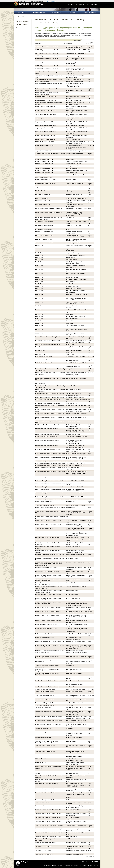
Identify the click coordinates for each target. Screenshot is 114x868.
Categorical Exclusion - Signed (73, 253)
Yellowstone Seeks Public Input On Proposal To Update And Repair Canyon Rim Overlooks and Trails (76, 713)
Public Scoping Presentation (73, 547)
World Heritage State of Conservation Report (46, 784)
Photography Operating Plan (73, 168)
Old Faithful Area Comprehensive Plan (45, 501)
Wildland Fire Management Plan (43, 728)
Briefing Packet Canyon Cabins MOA (75, 126)
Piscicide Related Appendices (73, 681)
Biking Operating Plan (71, 159)
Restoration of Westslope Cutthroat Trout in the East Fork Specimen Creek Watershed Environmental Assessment (76, 647)
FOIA (80, 866)
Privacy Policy (74, 866)
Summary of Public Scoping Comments (75, 505)
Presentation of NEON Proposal (74, 390)
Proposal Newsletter (71, 741)
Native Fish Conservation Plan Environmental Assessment (50, 394)
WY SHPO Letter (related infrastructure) (76, 255)
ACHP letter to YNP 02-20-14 (73, 499)
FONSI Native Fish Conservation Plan (75, 397)
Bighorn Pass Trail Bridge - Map (74, 100)
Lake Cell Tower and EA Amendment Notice (76, 245)
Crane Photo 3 (69, 284)
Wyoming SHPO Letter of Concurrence (75, 317)
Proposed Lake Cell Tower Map (73, 288)
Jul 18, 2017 (91, 373)
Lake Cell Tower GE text (72, 277)
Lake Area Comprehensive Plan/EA (44, 232)
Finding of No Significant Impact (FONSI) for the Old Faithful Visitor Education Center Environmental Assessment (76, 534)
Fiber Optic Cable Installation (43, 191)
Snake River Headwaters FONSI (74, 673)
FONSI (67, 93)
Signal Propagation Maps (72, 594)
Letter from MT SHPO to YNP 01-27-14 (75, 463)
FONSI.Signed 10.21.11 (72, 403)
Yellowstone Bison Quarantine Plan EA (45, 789)
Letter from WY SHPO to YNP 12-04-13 (75, 481)
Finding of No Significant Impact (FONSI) (76, 151)
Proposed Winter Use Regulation (74, 56)
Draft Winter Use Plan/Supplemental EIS (76, 50)
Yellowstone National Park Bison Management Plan (48, 810)
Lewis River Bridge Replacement (44, 357)
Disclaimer (90, 866)
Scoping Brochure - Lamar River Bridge (75, 347)
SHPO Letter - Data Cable (72, 286)
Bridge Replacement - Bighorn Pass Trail (46, 97)
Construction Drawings (71, 260)
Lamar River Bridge (40, 347)
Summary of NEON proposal (73, 386)
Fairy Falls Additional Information (74, 187)
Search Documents (90, 12)
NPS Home (60, 866)
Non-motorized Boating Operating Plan (75, 175)
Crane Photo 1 (69, 314)
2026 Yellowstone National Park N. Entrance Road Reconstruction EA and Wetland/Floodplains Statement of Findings (76, 430)
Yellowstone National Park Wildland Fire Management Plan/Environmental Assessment (76, 734)
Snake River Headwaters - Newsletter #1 (76, 656)
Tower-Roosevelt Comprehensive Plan (45, 691)
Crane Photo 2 (69, 323)
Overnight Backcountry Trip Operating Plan (76, 162)
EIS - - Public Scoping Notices (73, 810)
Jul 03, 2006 (91, 142)
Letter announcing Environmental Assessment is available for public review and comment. (76, 147)
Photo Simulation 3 (70, 257)
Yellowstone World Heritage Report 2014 (45, 843)
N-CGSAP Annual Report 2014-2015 (75, 749)
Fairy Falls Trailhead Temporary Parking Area (47, 187)
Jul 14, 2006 (91, 689)
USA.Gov (96, 866)
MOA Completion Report (72, 583)
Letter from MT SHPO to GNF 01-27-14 (75, 461)
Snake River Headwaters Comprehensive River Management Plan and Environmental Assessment (77, 662)
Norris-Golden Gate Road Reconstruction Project (48, 400)
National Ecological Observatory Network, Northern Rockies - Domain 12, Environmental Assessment (76, 374)
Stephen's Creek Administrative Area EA (45, 689)
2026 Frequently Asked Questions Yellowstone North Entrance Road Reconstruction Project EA (74, 442)
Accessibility (67, 866)
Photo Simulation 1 (70, 282)
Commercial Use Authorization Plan (44, 157)
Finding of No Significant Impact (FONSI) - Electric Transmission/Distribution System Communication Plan (76, 473)
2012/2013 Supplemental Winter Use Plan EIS (47, 46)
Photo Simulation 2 (70, 321)
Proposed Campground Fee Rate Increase (46, 568)
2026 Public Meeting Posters (73, 434)
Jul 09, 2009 (91, 695)
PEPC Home (22, 12)
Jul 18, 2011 (91, 755)
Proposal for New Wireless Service (74, 312)
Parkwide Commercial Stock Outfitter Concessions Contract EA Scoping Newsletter (75, 539)
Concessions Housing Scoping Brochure (76, 825)
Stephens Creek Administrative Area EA (76, 689)
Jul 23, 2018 (91, 357)
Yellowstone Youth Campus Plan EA (44, 847)
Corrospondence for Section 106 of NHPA (76, 587)
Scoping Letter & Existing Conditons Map (76, 406)
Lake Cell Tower (39, 245)
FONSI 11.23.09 (70, 355)
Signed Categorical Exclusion (73, 598)
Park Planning (72, 12)
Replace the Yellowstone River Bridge (45, 634)
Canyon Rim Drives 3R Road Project (44, 142)
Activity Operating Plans (72, 558)
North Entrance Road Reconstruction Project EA (47, 425)
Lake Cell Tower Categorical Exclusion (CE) (76, 310)
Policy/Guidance (56, 12)
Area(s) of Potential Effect (72, 837)
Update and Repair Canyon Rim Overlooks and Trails (49, 711)
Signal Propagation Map (72, 319)
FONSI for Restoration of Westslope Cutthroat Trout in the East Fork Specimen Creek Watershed (76, 652)
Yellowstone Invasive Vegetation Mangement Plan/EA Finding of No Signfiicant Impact (74, 214)
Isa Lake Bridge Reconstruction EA (44, 222)
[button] (64, 44)
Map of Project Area (71, 687)
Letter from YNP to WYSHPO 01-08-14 (75, 487)
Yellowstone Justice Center (42, 802)
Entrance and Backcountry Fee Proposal (45, 179)
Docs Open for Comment (23, 21)
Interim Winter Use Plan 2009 (43, 201)
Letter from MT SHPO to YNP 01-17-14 (75, 497)
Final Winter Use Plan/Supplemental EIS (76, 54)
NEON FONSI (69, 382)
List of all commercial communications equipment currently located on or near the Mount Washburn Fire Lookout (76, 604)
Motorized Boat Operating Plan (73, 164)
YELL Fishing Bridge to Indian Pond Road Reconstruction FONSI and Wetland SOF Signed (76, 617)
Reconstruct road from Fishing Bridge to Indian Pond (48, 608)
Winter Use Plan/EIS (40, 755)
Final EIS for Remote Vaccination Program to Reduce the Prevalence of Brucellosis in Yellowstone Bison (76, 630)
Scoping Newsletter (70, 501)
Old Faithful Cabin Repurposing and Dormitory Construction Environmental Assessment (75, 513)
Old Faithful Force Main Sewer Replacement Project (48, 521)
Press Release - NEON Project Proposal (76, 378)
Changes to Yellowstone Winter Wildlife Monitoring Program (50, 153)
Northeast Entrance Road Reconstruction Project (47, 450)
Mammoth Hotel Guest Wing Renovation (45, 365)
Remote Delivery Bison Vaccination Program (46, 625)
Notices (85, 866)
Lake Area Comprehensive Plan (74, 243)
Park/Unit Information (22, 28)
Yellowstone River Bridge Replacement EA (76, 634)
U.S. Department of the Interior (48, 866)
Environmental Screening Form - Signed (76, 279)
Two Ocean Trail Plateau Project (43, 707)
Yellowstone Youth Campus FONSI (74, 854)
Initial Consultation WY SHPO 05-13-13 (75, 466)
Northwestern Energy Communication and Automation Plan (50, 453)
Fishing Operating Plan (71, 173)
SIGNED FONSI (70, 345)
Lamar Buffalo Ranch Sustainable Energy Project (48, 337)
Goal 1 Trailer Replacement (72, 839)
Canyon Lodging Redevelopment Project (45, 107)
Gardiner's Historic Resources (73, 421)
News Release (69, 705)
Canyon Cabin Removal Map (73, 139)
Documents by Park (39, 12)
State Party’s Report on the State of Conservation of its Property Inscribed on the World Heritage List (76, 785)
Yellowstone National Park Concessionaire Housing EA (49, 825)
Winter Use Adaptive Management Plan (45, 745)
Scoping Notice (69, 369)
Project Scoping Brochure (72, 191)
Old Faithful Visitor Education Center (44, 528)
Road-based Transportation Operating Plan (76, 170)
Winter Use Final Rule (71, 66)
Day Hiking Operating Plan (72, 166)
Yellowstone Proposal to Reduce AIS (75, 562)
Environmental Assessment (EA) (74, 195)
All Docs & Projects (22, 25)
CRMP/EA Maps (70, 666)
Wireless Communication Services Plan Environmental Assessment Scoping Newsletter (75, 768)
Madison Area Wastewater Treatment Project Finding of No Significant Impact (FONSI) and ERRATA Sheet (75, 85)
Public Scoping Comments (72, 591)
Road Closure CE (70, 218)
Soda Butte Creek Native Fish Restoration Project (48, 677)
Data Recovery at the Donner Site (44, 177)
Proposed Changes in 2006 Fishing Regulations (47, 571)
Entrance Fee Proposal (71, 179)
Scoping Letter (69, 728)
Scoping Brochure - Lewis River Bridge (75, 357)
